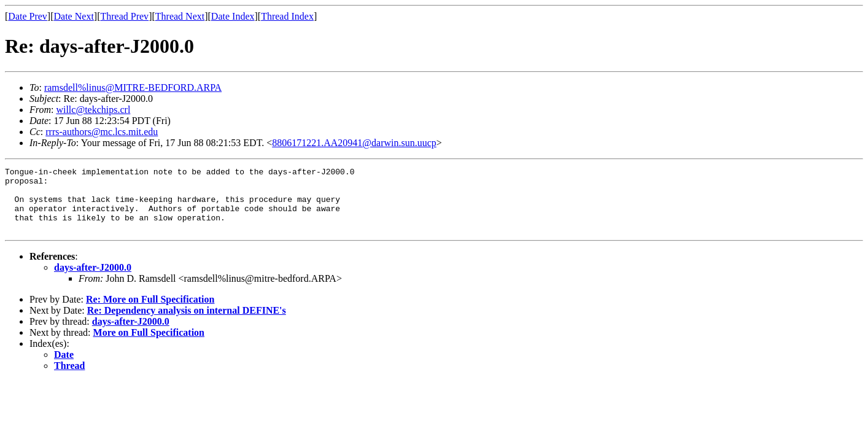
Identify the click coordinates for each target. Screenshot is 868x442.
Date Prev (28, 16)
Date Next (74, 16)
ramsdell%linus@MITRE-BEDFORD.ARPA (133, 87)
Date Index (233, 16)
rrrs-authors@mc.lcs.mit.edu (102, 132)
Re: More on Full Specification (150, 312)
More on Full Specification (149, 345)
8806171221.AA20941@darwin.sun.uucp (354, 143)
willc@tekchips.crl (93, 110)
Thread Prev (124, 16)
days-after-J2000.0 (93, 280)
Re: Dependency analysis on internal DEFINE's (187, 323)
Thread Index (287, 16)
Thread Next (180, 16)
